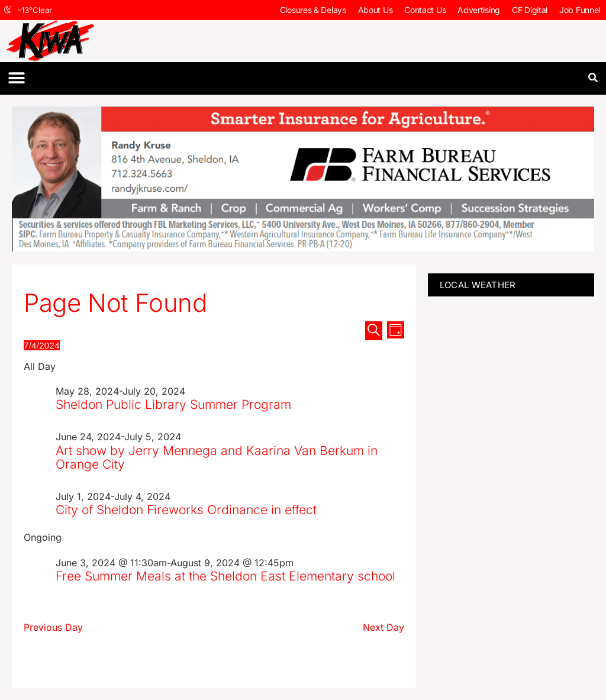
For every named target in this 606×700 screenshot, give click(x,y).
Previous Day (53, 627)
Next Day (383, 627)
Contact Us (425, 10)
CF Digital (530, 10)
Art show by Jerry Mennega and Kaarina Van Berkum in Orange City (217, 457)
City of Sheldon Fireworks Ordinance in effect (186, 510)
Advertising (479, 10)
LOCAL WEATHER (478, 285)
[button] (16, 78)
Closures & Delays (313, 10)
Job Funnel (580, 10)
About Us (375, 10)
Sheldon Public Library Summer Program (173, 404)
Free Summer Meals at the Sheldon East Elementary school (225, 576)
